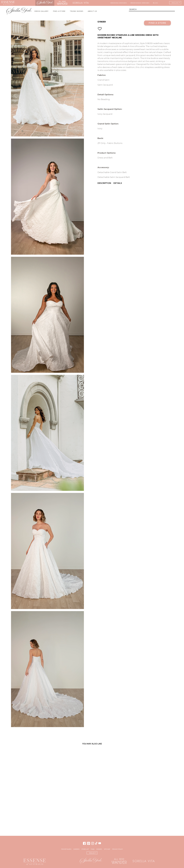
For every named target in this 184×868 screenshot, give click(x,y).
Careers (76, 849)
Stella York (45, 3)
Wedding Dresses (119, 3)
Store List (85, 849)
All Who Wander (62, 3)
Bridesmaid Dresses (140, 3)
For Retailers (66, 849)
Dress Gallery (42, 11)
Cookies (99, 849)
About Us (92, 11)
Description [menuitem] (104, 183)
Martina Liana (26, 3)
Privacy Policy (118, 849)
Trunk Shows (77, 11)
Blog (155, 3)
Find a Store (157, 23)
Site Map (107, 849)
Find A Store (59, 11)
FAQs (93, 849)
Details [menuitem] (118, 183)
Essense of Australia (8, 3)
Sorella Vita (81, 3)
